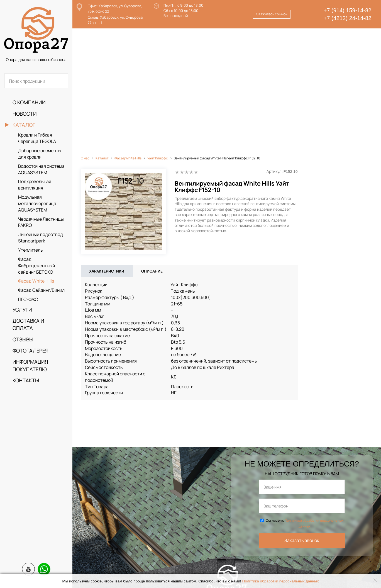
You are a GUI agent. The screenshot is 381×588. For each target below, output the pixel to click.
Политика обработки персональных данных (281, 581)
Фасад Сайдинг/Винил (41, 290)
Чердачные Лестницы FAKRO (41, 222)
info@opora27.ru (146, 572)
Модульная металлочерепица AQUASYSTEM (37, 203)
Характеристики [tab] (107, 149)
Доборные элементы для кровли (40, 154)
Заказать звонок (302, 419)
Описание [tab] (152, 149)
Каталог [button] (24, 125)
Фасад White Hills (36, 281)
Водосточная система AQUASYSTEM (41, 169)
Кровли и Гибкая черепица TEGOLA (37, 138)
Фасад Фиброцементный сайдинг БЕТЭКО (36, 266)
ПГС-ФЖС (28, 299)
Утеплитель (30, 250)
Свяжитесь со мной (272, 14)
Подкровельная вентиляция (35, 185)
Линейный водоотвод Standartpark (41, 238)
